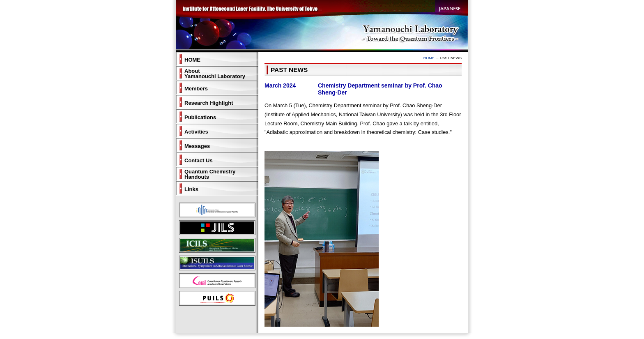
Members (196, 89)
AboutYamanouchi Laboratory (215, 74)
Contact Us (199, 160)
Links (191, 189)
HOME (429, 58)
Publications (200, 117)
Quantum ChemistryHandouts (210, 174)
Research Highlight (209, 103)
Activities (196, 132)
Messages (197, 146)
